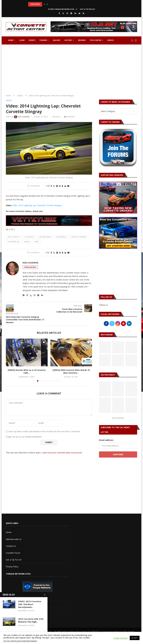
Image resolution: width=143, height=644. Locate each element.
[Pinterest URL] (105, 389)
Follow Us (103, 305)
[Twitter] (63, 13)
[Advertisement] (71, 68)
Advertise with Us (14, 539)
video (37, 242)
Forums (43, 40)
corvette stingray (79, 237)
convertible (61, 237)
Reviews (82, 40)
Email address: (106, 440)
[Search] (132, 40)
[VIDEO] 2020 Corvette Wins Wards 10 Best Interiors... (71, 371)
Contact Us (11, 546)
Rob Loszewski (30, 263)
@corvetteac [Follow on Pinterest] (118, 418)
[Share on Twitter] (54, 186)
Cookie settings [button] (120, 638)
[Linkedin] (75, 13)
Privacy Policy (12, 567)
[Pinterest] (71, 13)
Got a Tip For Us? (87, 9)
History (68, 40)
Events (32, 40)
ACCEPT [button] (135, 638)
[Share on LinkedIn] (60, 186)
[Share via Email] (68, 186)
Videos (110, 40)
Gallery (57, 40)
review (27, 242)
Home (11, 40)
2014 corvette (13, 237)
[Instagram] (67, 13)
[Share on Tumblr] (62, 186)
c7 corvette (29, 237)
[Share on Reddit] (65, 186)
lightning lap (14, 242)
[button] (44, 4)
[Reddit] (79, 13)
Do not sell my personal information (20, 641)
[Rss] (83, 13)
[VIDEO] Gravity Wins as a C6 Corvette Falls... (27, 371)
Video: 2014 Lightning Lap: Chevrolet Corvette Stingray (37, 205)
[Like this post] (48, 186)
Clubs (22, 40)
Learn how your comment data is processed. (62, 453)
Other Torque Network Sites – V (63, 9)
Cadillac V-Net (12, 597)
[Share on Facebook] (51, 186)
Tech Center (95, 40)
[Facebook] (59, 13)
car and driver (45, 237)
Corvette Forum (13, 553)
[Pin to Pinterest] (57, 186)
